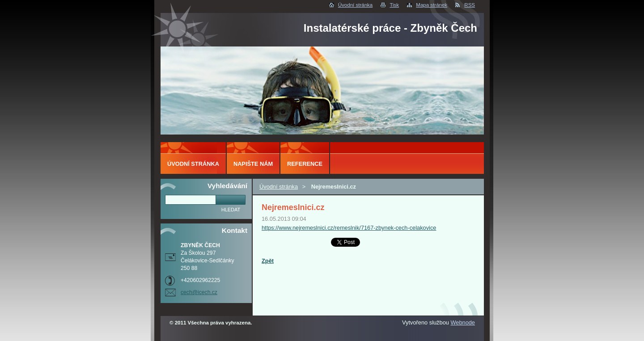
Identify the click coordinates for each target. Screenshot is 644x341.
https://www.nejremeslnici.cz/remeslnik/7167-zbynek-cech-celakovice (349, 228)
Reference (305, 164)
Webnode (463, 322)
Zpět (268, 261)
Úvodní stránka (355, 5)
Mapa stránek (432, 5)
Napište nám (253, 164)
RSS (470, 5)
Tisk (394, 5)
